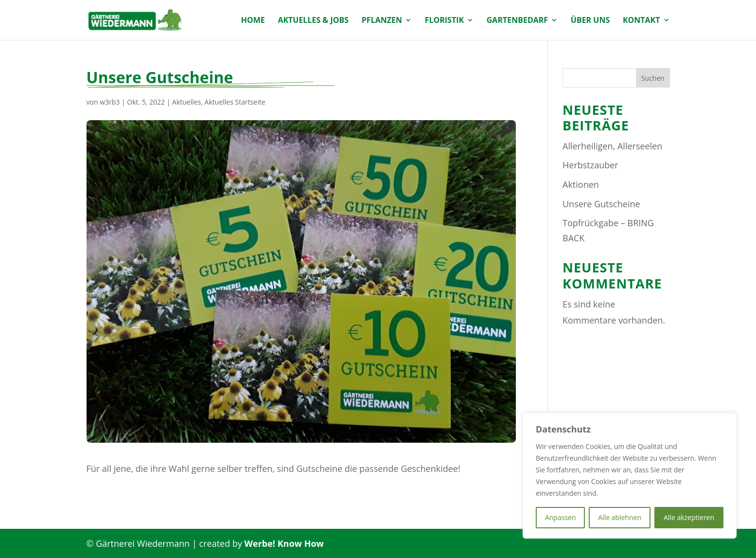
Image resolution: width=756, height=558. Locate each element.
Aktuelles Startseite (235, 102)
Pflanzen (382, 21)
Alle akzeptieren (689, 517)
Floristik (444, 21)
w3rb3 (110, 102)
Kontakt (642, 21)
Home (253, 21)
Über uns (590, 21)
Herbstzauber (590, 165)
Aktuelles (186, 102)
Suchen (653, 78)
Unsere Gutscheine (601, 204)
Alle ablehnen (620, 517)
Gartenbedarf (517, 21)
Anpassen (561, 517)
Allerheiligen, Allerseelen (612, 146)
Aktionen (581, 184)
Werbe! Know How (284, 543)
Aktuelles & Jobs (313, 21)
